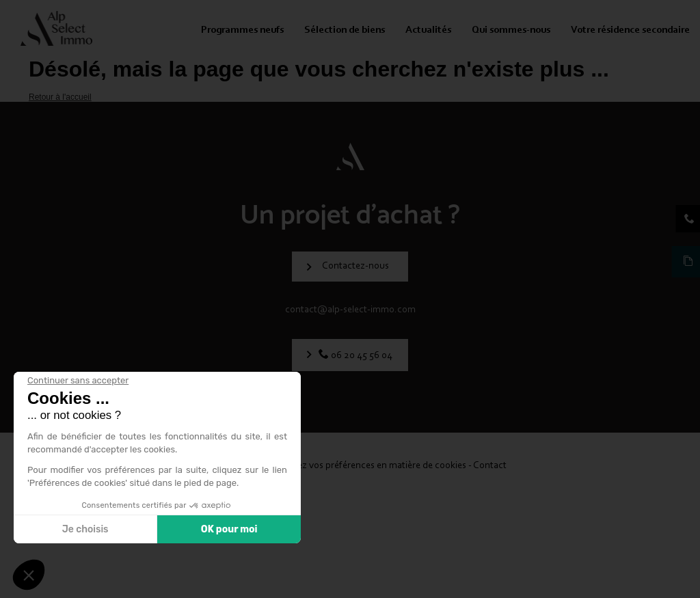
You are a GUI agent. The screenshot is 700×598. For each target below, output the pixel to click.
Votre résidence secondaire (630, 30)
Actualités (428, 30)
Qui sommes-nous (511, 30)
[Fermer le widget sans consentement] (78, 381)
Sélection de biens (345, 30)
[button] (29, 575)
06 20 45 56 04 (361, 356)
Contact (490, 466)
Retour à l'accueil (60, 97)
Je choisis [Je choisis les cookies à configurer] (85, 529)
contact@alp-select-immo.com (350, 310)
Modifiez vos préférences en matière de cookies (369, 466)
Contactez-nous (355, 266)
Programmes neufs (242, 30)
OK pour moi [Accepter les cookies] (229, 529)
